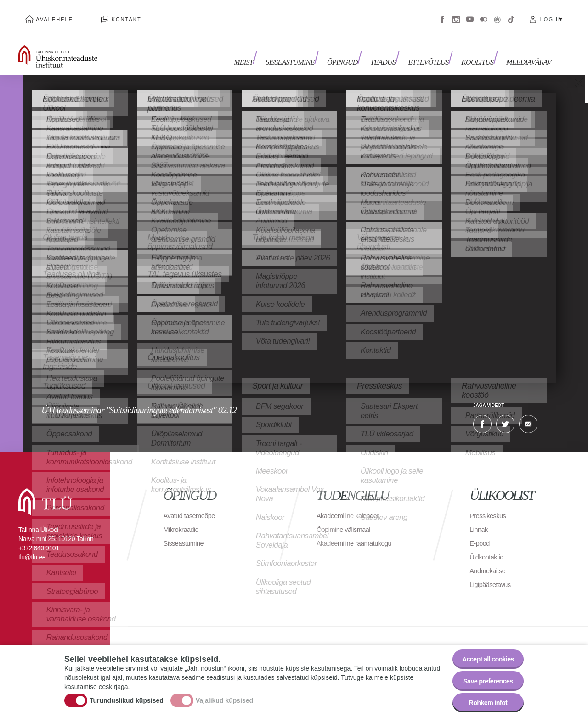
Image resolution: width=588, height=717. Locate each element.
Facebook (442, 14)
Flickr (484, 14)
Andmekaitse (489, 560)
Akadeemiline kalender (351, 505)
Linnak (480, 519)
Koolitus (481, 49)
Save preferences (484, 675)
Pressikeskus (490, 505)
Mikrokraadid (183, 519)
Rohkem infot (483, 701)
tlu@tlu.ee (32, 547)
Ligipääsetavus (492, 574)
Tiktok (511, 14)
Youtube (470, 14)
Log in (551, 14)
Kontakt (105, 14)
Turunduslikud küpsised (127, 695)
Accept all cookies (483, 650)
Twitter (505, 413)
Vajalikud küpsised (224, 695)
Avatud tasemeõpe (192, 505)
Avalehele (48, 14)
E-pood (481, 533)
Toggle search (574, 46)
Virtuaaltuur (498, 14)
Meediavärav (529, 49)
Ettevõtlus (435, 49)
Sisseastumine (308, 49)
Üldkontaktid (488, 546)
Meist (264, 49)
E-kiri (528, 413)
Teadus (393, 49)
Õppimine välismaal (347, 519)
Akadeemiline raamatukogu (358, 533)
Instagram (456, 14)
